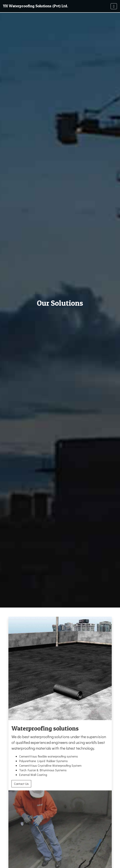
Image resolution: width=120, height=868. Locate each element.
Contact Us (21, 784)
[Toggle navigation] (114, 6)
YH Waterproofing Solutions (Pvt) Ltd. (36, 6)
